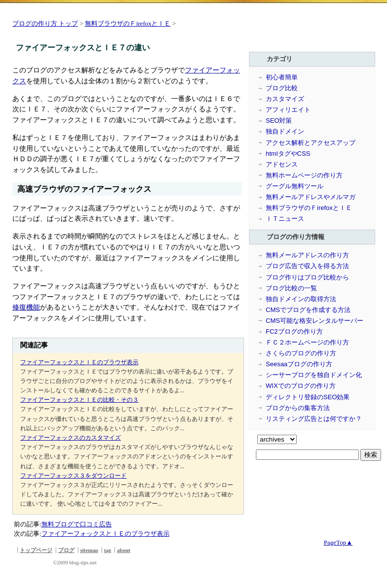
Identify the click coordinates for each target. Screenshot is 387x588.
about (123, 550)
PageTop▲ (338, 542)
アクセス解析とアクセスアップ (311, 143)
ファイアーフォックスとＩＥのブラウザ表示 (79, 362)
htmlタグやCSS (288, 154)
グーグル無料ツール (295, 186)
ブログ (66, 550)
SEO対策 (279, 121)
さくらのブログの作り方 (301, 353)
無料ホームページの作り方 (304, 175)
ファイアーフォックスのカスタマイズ (70, 438)
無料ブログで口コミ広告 (77, 524)
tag (108, 550)
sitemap (89, 550)
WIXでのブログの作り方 (301, 386)
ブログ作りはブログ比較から (307, 277)
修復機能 (26, 307)
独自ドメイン (285, 131)
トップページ (36, 550)
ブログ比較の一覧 (291, 288)
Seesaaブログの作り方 (299, 364)
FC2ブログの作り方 (294, 331)
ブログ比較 (282, 88)
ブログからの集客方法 (298, 408)
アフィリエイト (288, 110)
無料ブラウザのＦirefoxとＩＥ (128, 23)
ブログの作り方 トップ (45, 23)
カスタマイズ (285, 99)
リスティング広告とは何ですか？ (314, 419)
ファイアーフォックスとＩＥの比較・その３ (79, 400)
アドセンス (282, 164)
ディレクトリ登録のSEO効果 (308, 397)
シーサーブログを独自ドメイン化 (314, 375)
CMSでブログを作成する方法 (308, 310)
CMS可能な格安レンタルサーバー (315, 321)
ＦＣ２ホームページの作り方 (307, 342)
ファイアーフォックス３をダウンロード (73, 476)
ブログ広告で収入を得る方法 (307, 266)
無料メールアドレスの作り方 (307, 255)
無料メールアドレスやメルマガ (311, 197)
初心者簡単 (282, 77)
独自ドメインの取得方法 (301, 299)
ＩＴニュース (285, 219)
